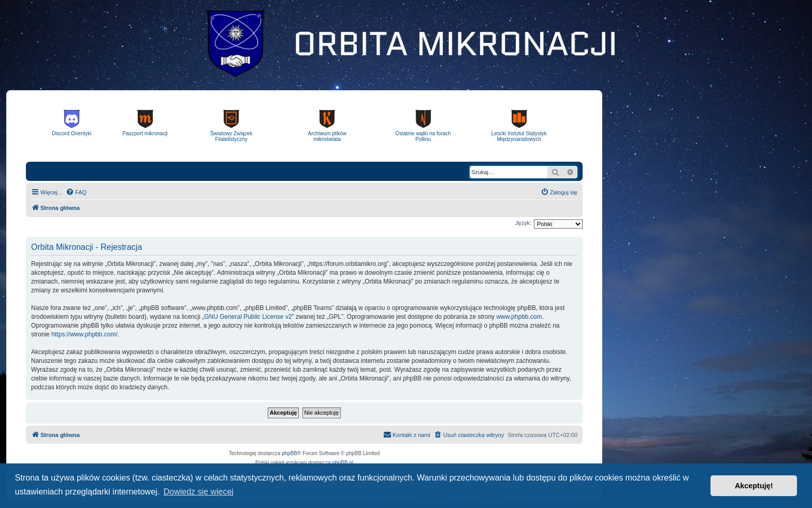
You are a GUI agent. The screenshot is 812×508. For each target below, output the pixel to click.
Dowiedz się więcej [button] (199, 492)
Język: (523, 223)
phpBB (289, 453)
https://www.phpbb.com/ (84, 334)
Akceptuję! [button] (754, 486)
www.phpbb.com (519, 317)
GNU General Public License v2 (248, 317)
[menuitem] (76, 192)
